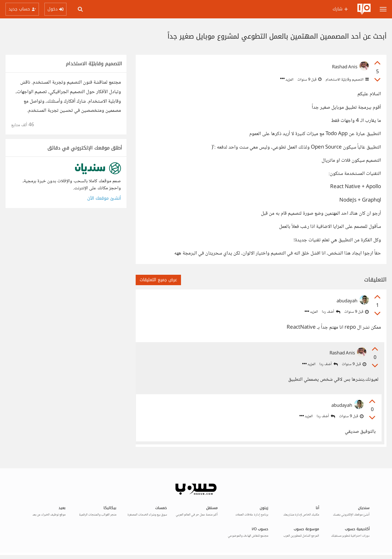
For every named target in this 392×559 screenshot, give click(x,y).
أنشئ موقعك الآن (104, 198)
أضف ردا (331, 312)
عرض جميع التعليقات (158, 280)
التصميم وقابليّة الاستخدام (347, 80)
